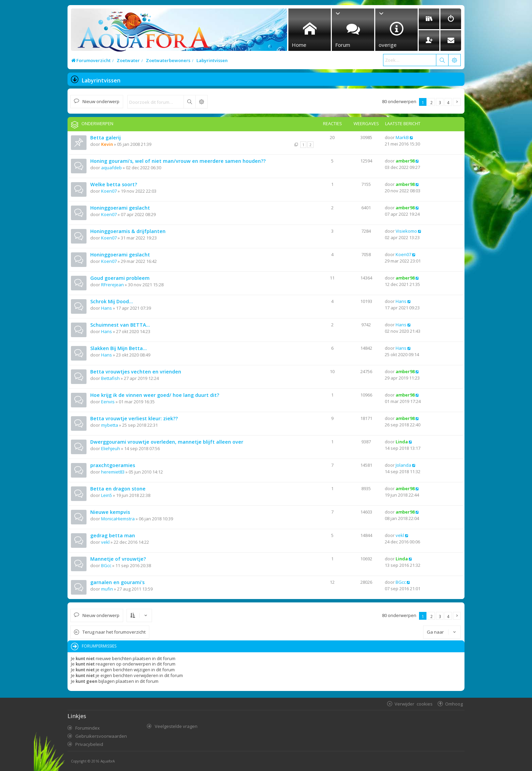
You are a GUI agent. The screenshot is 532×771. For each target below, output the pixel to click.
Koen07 (109, 191)
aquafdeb (111, 168)
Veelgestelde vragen (176, 726)
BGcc (106, 565)
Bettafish (110, 378)
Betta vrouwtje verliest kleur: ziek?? (134, 418)
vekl (105, 542)
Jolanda (403, 465)
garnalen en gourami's (117, 582)
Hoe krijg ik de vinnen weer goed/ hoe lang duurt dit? (155, 395)
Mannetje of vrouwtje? (118, 559)
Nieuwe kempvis (110, 512)
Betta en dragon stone (118, 489)
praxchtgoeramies (113, 465)
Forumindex (88, 728)
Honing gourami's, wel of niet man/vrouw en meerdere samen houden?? (178, 161)
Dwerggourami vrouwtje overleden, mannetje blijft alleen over (167, 442)
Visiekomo (406, 231)
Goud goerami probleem (120, 278)
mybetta (110, 425)
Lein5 (107, 495)
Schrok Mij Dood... (112, 301)
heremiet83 (113, 472)
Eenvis (108, 402)
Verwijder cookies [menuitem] (414, 704)
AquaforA (108, 761)
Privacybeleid (89, 744)
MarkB (402, 137)
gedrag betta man (113, 535)
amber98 (405, 161)
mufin (107, 589)
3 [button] (440, 102)
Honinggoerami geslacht (120, 208)
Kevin (107, 144)
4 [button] (448, 102)
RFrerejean (112, 285)
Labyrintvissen (101, 80)
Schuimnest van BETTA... (120, 325)
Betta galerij (106, 138)
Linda (402, 442)
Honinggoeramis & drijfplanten (128, 231)
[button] (457, 102)
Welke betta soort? (114, 184)
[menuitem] (429, 19)
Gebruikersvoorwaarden (101, 736)
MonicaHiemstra (118, 519)
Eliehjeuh (111, 448)
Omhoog (454, 704)
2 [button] (431, 102)
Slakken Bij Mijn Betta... (119, 348)
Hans (107, 308)
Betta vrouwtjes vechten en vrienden (136, 372)
